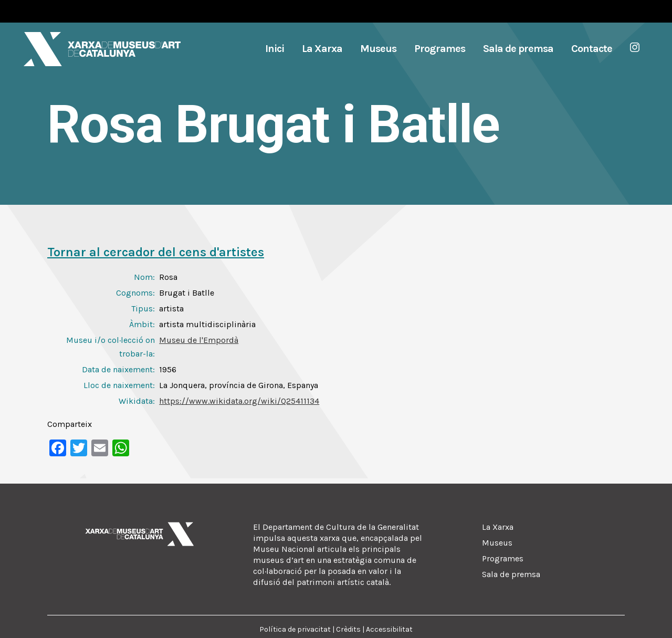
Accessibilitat (389, 629)
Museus (497, 543)
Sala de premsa (511, 574)
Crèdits (348, 629)
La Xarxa (498, 527)
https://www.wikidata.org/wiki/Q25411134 (239, 401)
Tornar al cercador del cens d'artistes (156, 252)
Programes (503, 558)
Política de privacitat (295, 629)
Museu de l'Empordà (199, 340)
